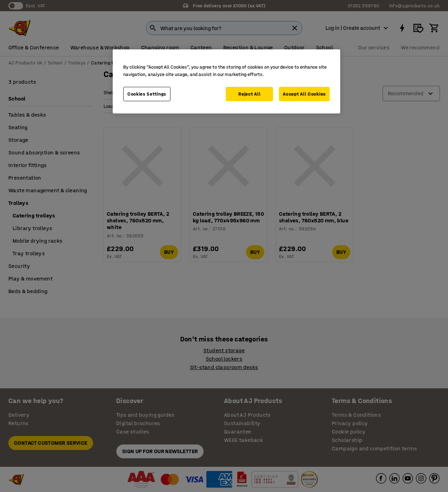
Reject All (249, 94)
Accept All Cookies (304, 94)
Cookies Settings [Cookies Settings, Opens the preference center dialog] (147, 94)
